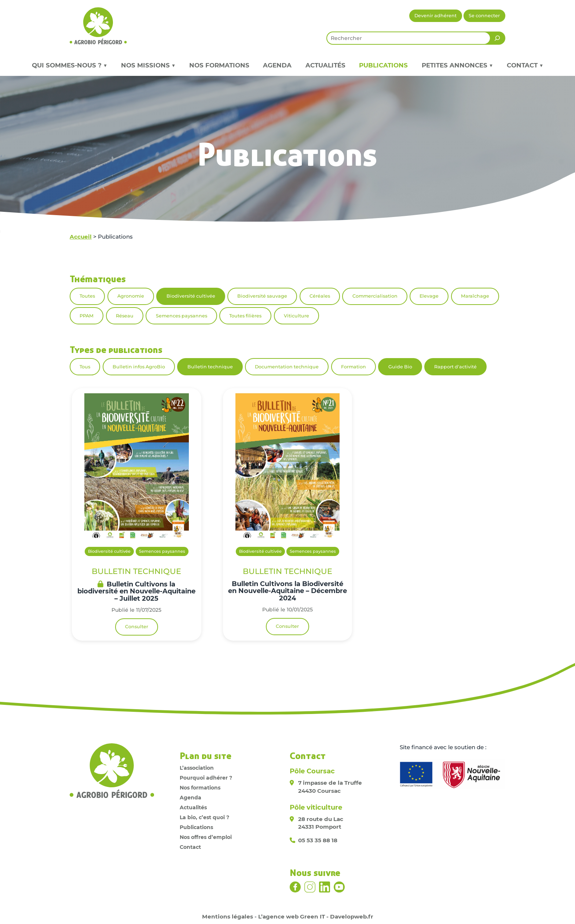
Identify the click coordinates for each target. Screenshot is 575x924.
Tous (85, 367)
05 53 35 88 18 (318, 840)
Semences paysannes (182, 316)
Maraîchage (475, 296)
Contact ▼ (525, 65)
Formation (354, 367)
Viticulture (296, 316)
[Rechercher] (497, 38)
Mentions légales (228, 916)
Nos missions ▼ (148, 65)
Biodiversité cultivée (191, 296)
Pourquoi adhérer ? (206, 778)
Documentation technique (287, 367)
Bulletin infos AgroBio (139, 367)
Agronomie (131, 296)
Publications (383, 65)
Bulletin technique (210, 367)
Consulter (137, 627)
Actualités (325, 65)
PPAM (87, 316)
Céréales (320, 296)
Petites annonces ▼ (457, 65)
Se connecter (484, 16)
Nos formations (219, 65)
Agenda (277, 65)
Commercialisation (375, 296)
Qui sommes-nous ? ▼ (69, 65)
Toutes (87, 296)
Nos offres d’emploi (206, 837)
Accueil (81, 237)
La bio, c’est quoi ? (204, 817)
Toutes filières (245, 316)
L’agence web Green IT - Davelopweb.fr (316, 916)
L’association (197, 768)
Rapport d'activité (455, 367)
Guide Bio (400, 367)
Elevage (429, 296)
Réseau (125, 316)
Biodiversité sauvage (262, 296)
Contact (190, 847)
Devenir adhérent (435, 16)
